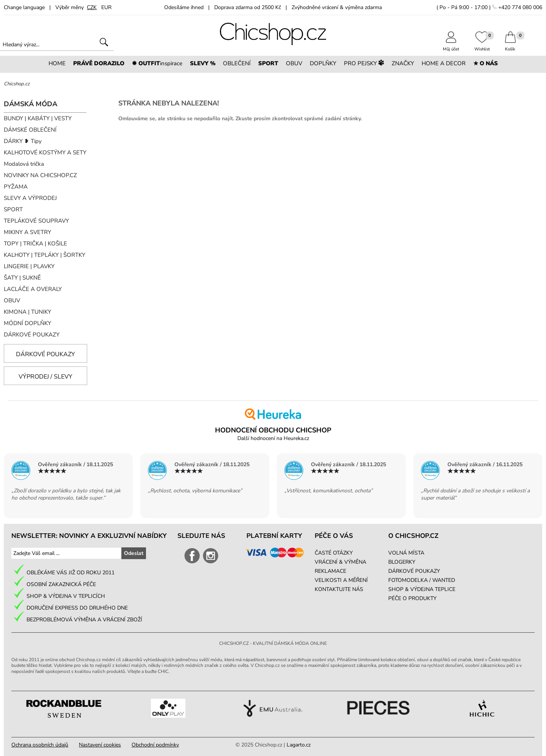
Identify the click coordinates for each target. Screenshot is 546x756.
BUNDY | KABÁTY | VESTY (38, 118)
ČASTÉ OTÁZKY (334, 553)
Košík (510, 46)
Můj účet (451, 46)
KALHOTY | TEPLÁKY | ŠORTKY (45, 255)
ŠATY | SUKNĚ (22, 278)
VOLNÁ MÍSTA (406, 553)
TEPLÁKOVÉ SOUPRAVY (36, 221)
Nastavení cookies (100, 745)
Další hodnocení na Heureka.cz (273, 438)
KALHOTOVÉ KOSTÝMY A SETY (45, 152)
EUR (106, 7)
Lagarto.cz (299, 745)
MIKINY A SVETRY (27, 232)
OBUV (12, 300)
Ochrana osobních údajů (40, 745)
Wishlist (482, 46)
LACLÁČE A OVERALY (33, 289)
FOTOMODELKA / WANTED (422, 580)
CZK (92, 7)
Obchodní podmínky (155, 745)
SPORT (13, 209)
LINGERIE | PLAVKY (29, 266)
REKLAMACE (330, 571)
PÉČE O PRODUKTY (412, 598)
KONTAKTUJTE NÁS (339, 589)
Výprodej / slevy (45, 377)
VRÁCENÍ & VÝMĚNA (340, 562)
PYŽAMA (16, 187)
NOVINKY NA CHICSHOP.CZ (40, 175)
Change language (24, 7)
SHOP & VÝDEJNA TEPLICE (422, 589)
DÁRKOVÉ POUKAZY (32, 335)
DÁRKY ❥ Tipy (23, 141)
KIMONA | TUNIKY (27, 312)
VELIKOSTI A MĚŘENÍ (341, 580)
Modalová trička (24, 164)
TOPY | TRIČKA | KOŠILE (35, 244)
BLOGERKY (402, 562)
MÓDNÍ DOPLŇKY (27, 323)
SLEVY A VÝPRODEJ (30, 198)
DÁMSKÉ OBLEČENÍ (30, 130)
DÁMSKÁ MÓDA (31, 104)
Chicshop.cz (17, 84)
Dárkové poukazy (45, 354)
